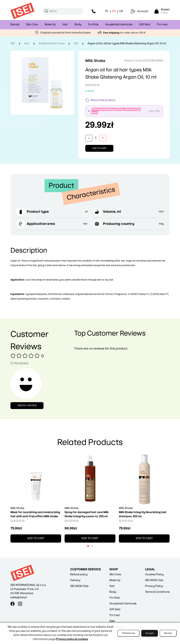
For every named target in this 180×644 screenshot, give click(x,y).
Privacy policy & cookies (72, 639)
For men (162, 25)
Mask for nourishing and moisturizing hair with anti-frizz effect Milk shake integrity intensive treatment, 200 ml (35, 516)
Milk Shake (96, 61)
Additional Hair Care (52, 44)
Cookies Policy (154, 575)
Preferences (128, 633)
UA (121, 11)
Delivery (75, 580)
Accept (150, 633)
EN (114, 11)
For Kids (93, 25)
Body (78, 25)
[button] (88, 546)
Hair (65, 25)
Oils (76, 44)
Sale (112, 621)
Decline (168, 633)
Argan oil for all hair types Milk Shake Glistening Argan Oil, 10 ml (127, 44)
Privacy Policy (154, 586)
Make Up (50, 25)
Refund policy (79, 575)
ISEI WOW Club (79, 586)
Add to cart (99, 148)
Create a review (27, 406)
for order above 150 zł (124, 33)
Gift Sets (145, 25)
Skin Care (32, 25)
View (153, 111)
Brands (15, 25)
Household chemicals (119, 25)
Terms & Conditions (157, 592)
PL (107, 11)
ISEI (13, 44)
